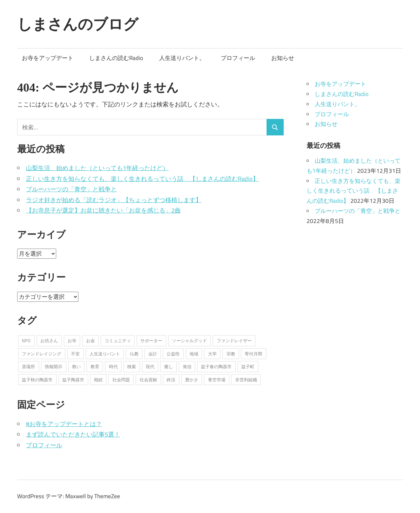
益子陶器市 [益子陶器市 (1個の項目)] (73, 380)
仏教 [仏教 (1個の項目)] (134, 354)
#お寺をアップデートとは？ (64, 424)
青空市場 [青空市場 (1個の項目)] (217, 380)
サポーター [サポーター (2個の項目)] (151, 341)
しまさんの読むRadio (116, 58)
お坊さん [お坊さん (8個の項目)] (49, 341)
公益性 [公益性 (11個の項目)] (173, 354)
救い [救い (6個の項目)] (76, 366)
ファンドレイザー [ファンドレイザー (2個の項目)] (234, 341)
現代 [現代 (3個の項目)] (150, 366)
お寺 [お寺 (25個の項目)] (72, 341)
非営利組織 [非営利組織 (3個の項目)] (246, 380)
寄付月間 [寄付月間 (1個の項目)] (253, 354)
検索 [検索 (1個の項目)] (132, 366)
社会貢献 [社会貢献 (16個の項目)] (148, 380)
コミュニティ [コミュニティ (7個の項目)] (118, 341)
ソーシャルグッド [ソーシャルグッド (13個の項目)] (189, 341)
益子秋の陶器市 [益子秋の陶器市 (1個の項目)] (37, 380)
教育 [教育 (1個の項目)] (95, 366)
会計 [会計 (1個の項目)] (153, 354)
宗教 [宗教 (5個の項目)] (231, 354)
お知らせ (283, 58)
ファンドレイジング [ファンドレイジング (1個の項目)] (42, 354)
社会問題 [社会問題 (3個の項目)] (121, 380)
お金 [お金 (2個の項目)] (91, 341)
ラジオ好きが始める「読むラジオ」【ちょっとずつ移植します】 (114, 200)
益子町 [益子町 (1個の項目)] (248, 366)
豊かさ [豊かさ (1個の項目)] (192, 380)
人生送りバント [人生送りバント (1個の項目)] (105, 354)
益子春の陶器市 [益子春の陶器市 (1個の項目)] (216, 366)
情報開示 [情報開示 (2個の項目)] (54, 366)
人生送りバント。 (182, 58)
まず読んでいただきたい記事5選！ (73, 434)
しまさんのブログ (78, 24)
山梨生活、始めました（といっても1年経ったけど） (97, 168)
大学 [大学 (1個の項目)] (212, 354)
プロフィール (238, 58)
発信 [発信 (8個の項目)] (187, 366)
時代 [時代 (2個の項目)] (113, 366)
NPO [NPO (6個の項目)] (26, 341)
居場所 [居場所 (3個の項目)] (28, 366)
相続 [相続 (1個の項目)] (98, 380)
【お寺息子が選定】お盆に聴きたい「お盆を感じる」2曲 (103, 210)
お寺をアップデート (48, 58)
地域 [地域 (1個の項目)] (194, 354)
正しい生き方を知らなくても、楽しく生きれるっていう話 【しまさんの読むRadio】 (142, 179)
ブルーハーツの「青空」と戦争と (71, 189)
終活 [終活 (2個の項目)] (171, 380)
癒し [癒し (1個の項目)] (169, 366)
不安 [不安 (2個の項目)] (75, 354)
